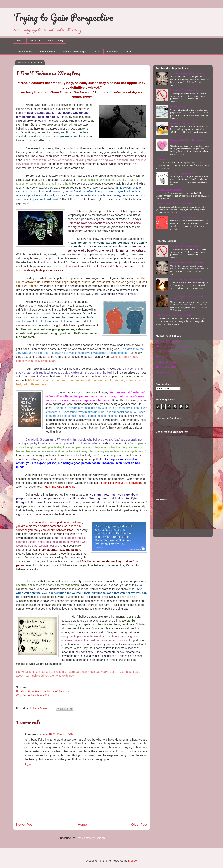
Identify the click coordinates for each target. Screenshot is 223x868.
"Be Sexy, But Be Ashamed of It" (171, 190)
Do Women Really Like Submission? (187, 73)
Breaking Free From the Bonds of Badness (43, 691)
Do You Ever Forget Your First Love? (187, 279)
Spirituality (112, 52)
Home (20, 41)
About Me (35, 41)
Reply (28, 765)
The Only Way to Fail (166, 367)
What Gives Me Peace (166, 362)
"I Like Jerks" (162, 159)
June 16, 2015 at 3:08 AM (58, 734)
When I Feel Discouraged (182, 173)
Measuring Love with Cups (183, 123)
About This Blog (55, 41)
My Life (96, 52)
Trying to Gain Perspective (63, 17)
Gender (128, 52)
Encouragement (47, 52)
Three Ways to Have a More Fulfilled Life (177, 204)
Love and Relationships (74, 52)
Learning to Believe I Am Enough (186, 90)
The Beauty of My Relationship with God (175, 346)
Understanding (24, 52)
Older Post (139, 824)
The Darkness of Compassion (169, 357)
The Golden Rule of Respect (183, 218)
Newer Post (25, 824)
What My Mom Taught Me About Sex (173, 351)
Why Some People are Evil (33, 695)
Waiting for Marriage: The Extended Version (176, 372)
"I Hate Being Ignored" (181, 107)
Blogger (133, 861)
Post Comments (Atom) (90, 838)
